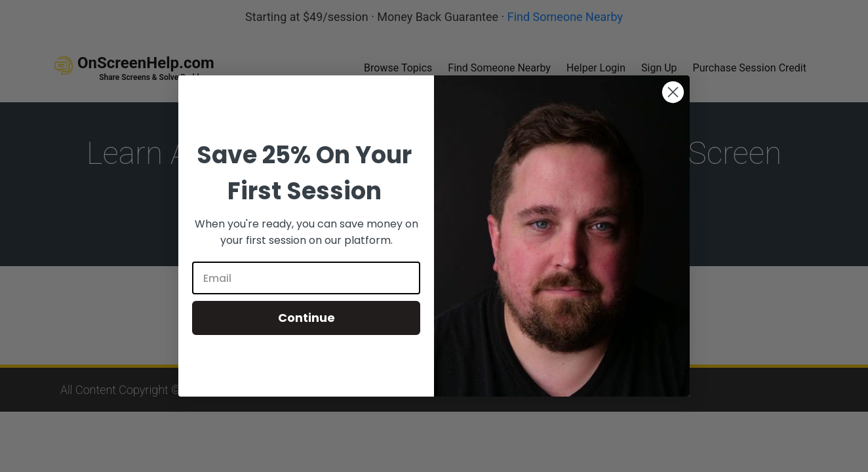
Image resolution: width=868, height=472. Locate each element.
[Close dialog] (673, 92)
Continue (306, 318)
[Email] (306, 278)
